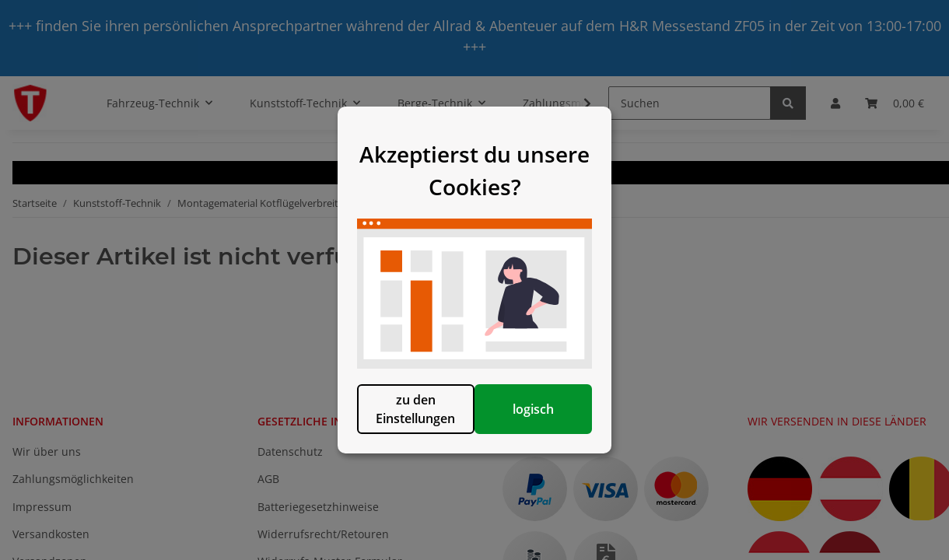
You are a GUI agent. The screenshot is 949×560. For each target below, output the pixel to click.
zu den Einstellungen (395, 435)
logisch (554, 435)
